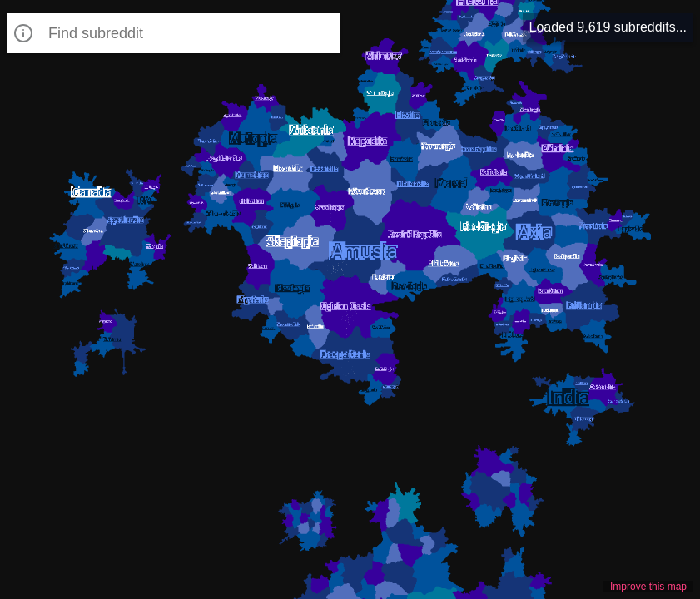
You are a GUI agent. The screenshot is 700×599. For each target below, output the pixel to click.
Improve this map (648, 587)
